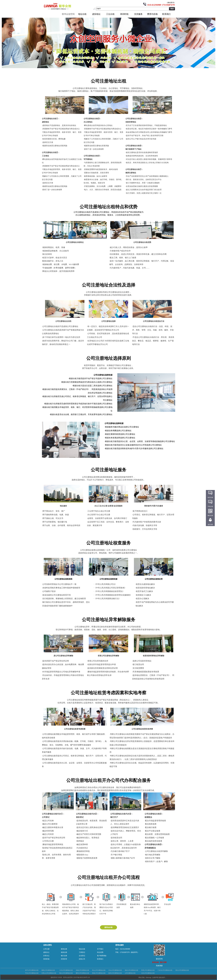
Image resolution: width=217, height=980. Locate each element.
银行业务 (64, 956)
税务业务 (64, 952)
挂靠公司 (82, 959)
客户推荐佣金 (102, 956)
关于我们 (100, 949)
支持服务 (138, 14)
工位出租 (110, 14)
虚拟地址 (96, 14)
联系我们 (166, 14)
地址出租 (82, 14)
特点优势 (100, 952)
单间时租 (124, 14)
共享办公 (46, 956)
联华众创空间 (68, 14)
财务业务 (64, 949)
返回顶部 (210, 525)
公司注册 (46, 949)
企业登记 (82, 956)
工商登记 (82, 952)
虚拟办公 (46, 952)
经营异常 (64, 959)
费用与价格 (152, 14)
